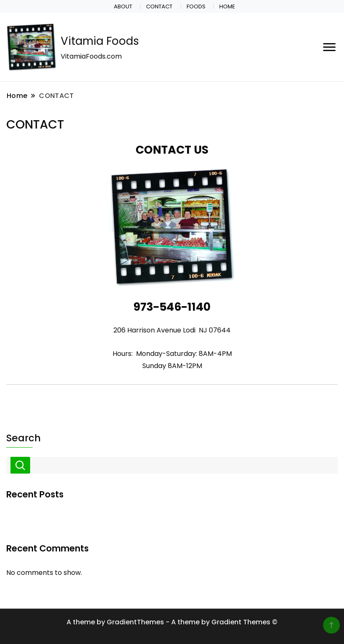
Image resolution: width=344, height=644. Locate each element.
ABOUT (123, 6)
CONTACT (159, 6)
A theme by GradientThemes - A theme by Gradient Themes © (172, 622)
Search (23, 438)
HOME (227, 6)
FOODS (196, 6)
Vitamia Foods (100, 41)
